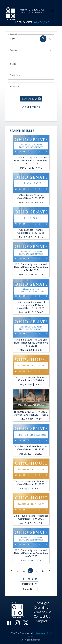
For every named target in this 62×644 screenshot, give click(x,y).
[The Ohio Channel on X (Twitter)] (26, 623)
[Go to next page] (49, 571)
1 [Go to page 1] (18, 571)
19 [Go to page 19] (43, 571)
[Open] (51, 50)
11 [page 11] (30, 571)
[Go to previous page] (12, 571)
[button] (31, 99)
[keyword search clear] (50, 39)
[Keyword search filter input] (24, 39)
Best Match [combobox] (28, 584)
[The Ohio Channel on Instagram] (17, 623)
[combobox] (29, 50)
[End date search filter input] (30, 87)
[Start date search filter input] (30, 75)
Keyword (14, 34)
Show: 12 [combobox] (28, 589)
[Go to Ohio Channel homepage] (11, 14)
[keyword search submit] (43, 39)
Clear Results (31, 107)
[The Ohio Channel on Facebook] (9, 623)
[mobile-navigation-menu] (53, 11)
